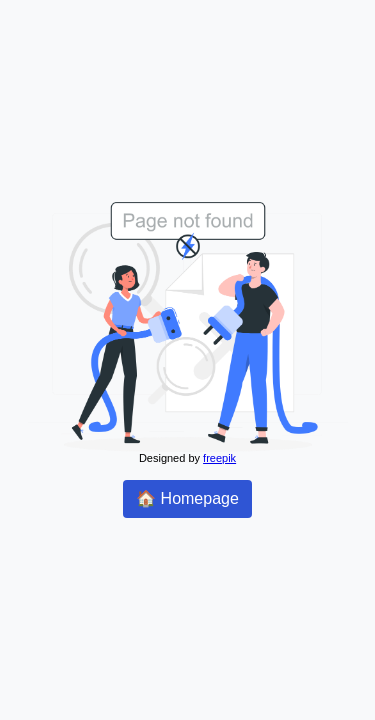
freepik (219, 458)
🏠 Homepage (187, 498)
